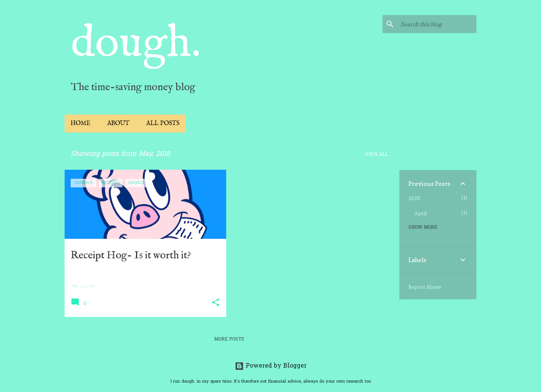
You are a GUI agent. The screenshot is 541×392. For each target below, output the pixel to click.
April (421, 213)
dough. (136, 44)
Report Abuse (425, 287)
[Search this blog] (437, 24)
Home (81, 124)
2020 (414, 198)
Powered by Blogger (271, 366)
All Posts (163, 124)
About (118, 124)
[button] (216, 303)
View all (376, 155)
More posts (229, 339)
